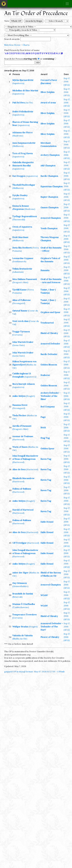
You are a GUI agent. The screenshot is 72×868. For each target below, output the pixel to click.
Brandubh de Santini (23, 594)
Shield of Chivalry (49, 333)
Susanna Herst (20, 405)
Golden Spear (47, 448)
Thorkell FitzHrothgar (24, 185)
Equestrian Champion (52, 186)
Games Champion (49, 207)
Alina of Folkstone (21, 300)
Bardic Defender (49, 354)
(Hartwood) (18, 439)
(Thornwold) (19, 219)
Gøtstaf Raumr (20, 311)
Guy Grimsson (20, 583)
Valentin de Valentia (22, 635)
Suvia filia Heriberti (22, 248)
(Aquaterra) (18, 83)
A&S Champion (48, 166)
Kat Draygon (19, 176)
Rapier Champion (49, 197)
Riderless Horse (12, 45)
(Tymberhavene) (21, 607)
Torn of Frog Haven (23, 153)
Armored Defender (50, 344)
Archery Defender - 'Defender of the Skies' (50, 396)
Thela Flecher (19, 415)
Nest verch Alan (20, 321)
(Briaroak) (17, 597)
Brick (43, 427)
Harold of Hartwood (23, 510)
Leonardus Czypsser (23, 258)
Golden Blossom (49, 365)
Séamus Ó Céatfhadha (24, 604)
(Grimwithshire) (20, 586)
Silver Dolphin (47, 92)
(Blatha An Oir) (20, 639)
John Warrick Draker (23, 342)
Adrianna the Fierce (22, 132)
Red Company (48, 407)
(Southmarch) (19, 261)
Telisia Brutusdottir (22, 269)
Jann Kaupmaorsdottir (24, 143)
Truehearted (47, 323)
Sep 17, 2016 (67, 82)
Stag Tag (45, 438)
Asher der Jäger (20, 573)
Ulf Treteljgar (19, 543)
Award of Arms (48, 103)
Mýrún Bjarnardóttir (23, 80)
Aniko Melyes (19, 396)
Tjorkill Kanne (19, 290)
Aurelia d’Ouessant (22, 426)
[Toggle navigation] (67, 4)
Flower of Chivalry (50, 637)
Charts (26, 45)
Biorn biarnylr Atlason (24, 384)
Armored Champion (51, 218)
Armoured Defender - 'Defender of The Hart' (52, 627)
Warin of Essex (20, 447)
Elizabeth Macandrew (23, 478)
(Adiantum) (18, 272)
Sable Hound (47, 522)
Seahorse (45, 375)
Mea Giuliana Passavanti (25, 279)
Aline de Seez (19, 469)
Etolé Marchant (20, 237)
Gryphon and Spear (50, 312)
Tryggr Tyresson (21, 332)
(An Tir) (29, 103)
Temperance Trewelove (25, 615)
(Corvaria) (17, 335)
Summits (45, 270)
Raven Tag (46, 459)
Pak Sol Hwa (19, 103)
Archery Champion (50, 155)
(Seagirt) (30, 396)
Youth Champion (49, 228)
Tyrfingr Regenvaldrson (25, 216)
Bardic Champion (49, 176)
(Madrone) (18, 136)
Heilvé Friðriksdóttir (23, 112)
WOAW (44, 595)
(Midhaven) (18, 146)
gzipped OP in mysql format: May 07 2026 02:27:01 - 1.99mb (34, 672)
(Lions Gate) (19, 345)
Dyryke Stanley (20, 195)
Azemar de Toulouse (23, 436)
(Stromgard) (19, 303)
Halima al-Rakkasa (22, 489)
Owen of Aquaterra (22, 227)
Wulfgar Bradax (20, 627)
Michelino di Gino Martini (25, 90)
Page (43, 417)
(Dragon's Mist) (20, 282)
